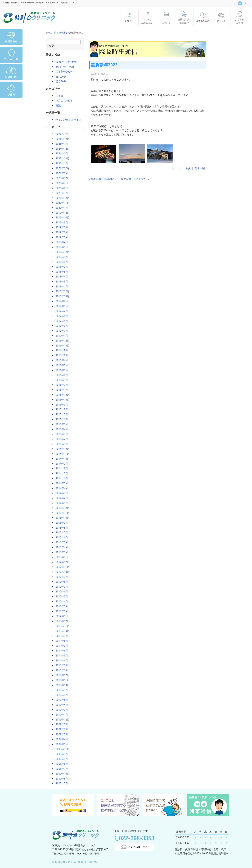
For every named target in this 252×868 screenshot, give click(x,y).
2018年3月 (61, 282)
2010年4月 (61, 705)
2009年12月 (61, 720)
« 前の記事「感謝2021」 (103, 179)
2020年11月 (61, 203)
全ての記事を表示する (67, 120)
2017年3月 (61, 326)
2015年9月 (61, 405)
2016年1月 (61, 390)
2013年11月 (61, 513)
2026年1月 (61, 134)
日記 (57, 106)
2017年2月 (61, 331)
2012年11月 (61, 567)
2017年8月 (61, 306)
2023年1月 (61, 164)
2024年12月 (61, 149)
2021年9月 (61, 183)
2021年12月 (61, 178)
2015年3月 (61, 434)
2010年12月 (61, 675)
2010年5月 (61, 700)
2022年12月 (61, 168)
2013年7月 (61, 533)
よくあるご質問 (239, 21)
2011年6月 (61, 651)
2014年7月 (61, 473)
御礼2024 (60, 77)
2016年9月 (61, 350)
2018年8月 (61, 262)
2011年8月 (61, 641)
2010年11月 (61, 680)
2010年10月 (61, 685)
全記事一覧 (198, 169)
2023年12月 (61, 159)
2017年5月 (61, 316)
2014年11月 (61, 454)
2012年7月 (61, 587)
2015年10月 (61, 400)
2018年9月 (61, 257)
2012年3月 (61, 606)
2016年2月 (61, 385)
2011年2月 (61, 665)
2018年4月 (61, 277)
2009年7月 (61, 724)
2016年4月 (61, 375)
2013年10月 (61, 518)
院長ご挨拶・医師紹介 (184, 21)
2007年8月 (61, 779)
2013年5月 (61, 542)
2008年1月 (61, 769)
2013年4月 (61, 547)
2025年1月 (61, 144)
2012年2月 (61, 611)
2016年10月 (61, 346)
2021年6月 (61, 188)
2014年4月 (61, 488)
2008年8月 (61, 759)
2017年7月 (61, 311)
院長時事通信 (61, 33)
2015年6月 (61, 419)
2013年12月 (61, 508)
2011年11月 (61, 626)
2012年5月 (61, 597)
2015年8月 (61, 409)
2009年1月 (61, 744)
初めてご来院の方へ (148, 21)
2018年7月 (61, 267)
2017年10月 (61, 296)
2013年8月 (61, 528)
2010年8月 (61, 695)
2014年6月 (61, 478)
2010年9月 (61, 690)
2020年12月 (61, 198)
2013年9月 (61, 523)
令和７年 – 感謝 (63, 67)
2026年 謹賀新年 (65, 62)
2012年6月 (61, 592)
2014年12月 (61, 449)
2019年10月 (61, 218)
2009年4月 (61, 739)
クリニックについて (166, 21)
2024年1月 (61, 154)
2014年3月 (61, 493)
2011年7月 (61, 646)
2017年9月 (61, 301)
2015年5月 (61, 424)
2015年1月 (61, 444)
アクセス (221, 21)
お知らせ (129, 21)
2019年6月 (61, 232)
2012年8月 (61, 582)
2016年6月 (61, 365)
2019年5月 (61, 237)
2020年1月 (61, 208)
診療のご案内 (203, 21)
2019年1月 (61, 247)
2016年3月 (61, 380)
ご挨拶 (58, 96)
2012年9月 (61, 577)
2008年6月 (61, 764)
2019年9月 (61, 223)
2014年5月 (61, 483)
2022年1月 (61, 173)
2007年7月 (61, 783)
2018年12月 (61, 252)
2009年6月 (61, 729)
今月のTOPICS (63, 101)
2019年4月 (61, 242)
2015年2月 (61, 439)
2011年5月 (61, 656)
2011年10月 (61, 631)
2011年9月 (61, 636)
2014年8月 (61, 469)
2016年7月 (61, 360)
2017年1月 (61, 336)
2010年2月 (61, 710)
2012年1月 (61, 616)
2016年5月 (61, 370)
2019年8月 (61, 227)
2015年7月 (61, 414)
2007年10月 (61, 774)
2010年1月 (61, 715)
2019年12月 (61, 213)
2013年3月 (61, 552)
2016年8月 (61, 355)
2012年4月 (61, 602)
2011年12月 (61, 621)
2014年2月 (61, 498)
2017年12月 (61, 291)
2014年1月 (61, 503)
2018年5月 (61, 272)
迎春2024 (60, 81)
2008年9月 (61, 754)
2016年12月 (61, 341)
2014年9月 (61, 464)
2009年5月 (61, 734)
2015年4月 (61, 429)
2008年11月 (61, 749)
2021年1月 (61, 193)
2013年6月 (61, 538)
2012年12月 (61, 562)
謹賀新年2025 (62, 72)
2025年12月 (61, 139)
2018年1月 (61, 287)
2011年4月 (61, 661)
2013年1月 (61, 557)
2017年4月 (61, 321)
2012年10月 (61, 572)
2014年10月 (61, 459)
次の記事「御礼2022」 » (135, 179)
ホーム (49, 33)
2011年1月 (61, 670)
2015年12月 (61, 395)
